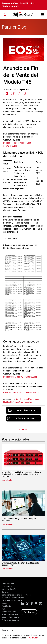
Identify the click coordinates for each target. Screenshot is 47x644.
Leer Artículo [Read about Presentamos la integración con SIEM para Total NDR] (7, 524)
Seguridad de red (22, 399)
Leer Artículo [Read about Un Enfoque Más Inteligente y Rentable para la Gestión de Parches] (7, 569)
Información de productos (21, 402)
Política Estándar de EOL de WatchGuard (21, 392)
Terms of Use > (32, 638)
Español (7, 630)
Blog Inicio (25, 429)
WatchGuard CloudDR (24, 3)
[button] (43, 14)
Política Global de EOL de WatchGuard (20, 377)
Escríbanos (29, 612)
